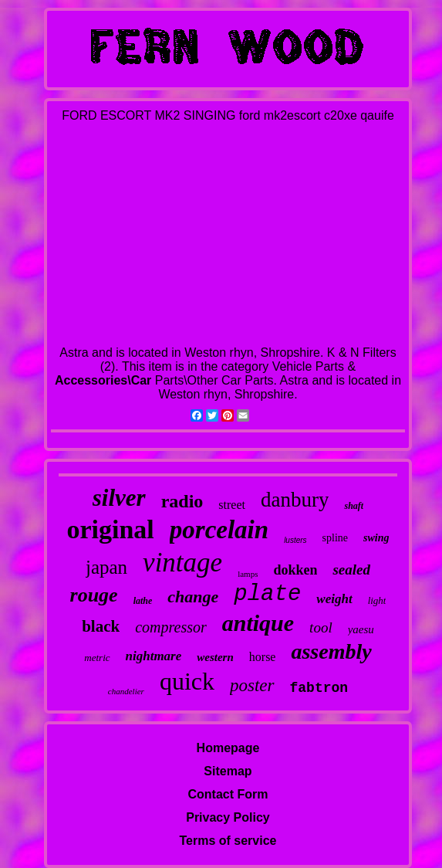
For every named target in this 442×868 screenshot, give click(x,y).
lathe (143, 601)
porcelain (219, 530)
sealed (351, 570)
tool (321, 627)
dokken (295, 570)
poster (252, 685)
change (193, 597)
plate (267, 594)
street (232, 505)
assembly (331, 651)
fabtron (319, 688)
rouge (94, 595)
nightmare (154, 656)
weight (334, 599)
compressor (171, 627)
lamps (248, 574)
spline (335, 538)
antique (258, 623)
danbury (295, 500)
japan (106, 567)
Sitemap (228, 771)
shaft (354, 506)
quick (187, 681)
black (101, 626)
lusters (295, 540)
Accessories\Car (103, 380)
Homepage (228, 748)
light (377, 600)
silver (119, 498)
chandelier (126, 691)
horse (263, 657)
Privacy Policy (228, 817)
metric (97, 658)
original (110, 529)
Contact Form (228, 794)
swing (376, 538)
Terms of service (228, 841)
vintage (182, 563)
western (215, 657)
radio (182, 501)
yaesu (361, 629)
